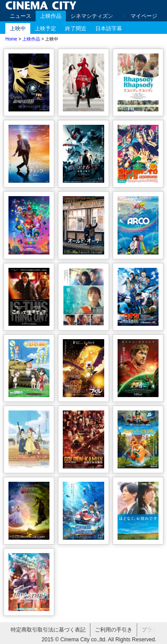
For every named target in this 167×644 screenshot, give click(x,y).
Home (11, 39)
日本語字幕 (109, 29)
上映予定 (45, 29)
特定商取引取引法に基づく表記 (48, 630)
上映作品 (51, 16)
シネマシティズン (92, 16)
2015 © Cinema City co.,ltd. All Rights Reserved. (99, 640)
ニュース (20, 16)
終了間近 (76, 29)
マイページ (144, 16)
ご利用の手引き (114, 630)
